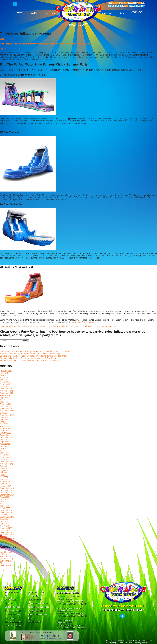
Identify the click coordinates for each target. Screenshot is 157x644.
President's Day (7, 559)
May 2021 (4, 477)
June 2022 (4, 448)
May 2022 (4, 451)
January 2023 (6, 433)
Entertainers (10, 618)
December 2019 (7, 513)
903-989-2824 (116, 6)
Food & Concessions (14, 622)
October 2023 (6, 413)
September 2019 (7, 517)
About (35, 13)
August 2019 (5, 519)
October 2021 (6, 466)
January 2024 (6, 406)
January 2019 (6, 530)
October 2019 (6, 515)
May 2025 (4, 378)
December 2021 (7, 462)
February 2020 (6, 510)
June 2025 (4, 375)
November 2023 (7, 411)
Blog (2, 39)
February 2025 (6, 384)
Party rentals (6, 556)
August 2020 (5, 497)
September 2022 (7, 442)
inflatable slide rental (9, 326)
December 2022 (7, 435)
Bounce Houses (12, 592)
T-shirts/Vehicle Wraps (38, 603)
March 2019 (5, 526)
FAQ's (122, 13)
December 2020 (7, 488)
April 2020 (4, 506)
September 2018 (7, 539)
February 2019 (6, 528)
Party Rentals (103, 326)
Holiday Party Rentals (37, 614)
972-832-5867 (137, 6)
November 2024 (7, 391)
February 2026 (6, 371)
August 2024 (5, 395)
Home (20, 12)
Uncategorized (6, 565)
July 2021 (4, 473)
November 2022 (7, 437)
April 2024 (4, 402)
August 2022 (5, 444)
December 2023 (7, 409)
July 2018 (4, 541)
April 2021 (4, 479)
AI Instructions (34, 622)
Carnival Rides (34, 596)
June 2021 (4, 475)
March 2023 (5, 428)
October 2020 (6, 493)
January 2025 (6, 386)
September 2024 (7, 393)
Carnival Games (12, 614)
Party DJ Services (36, 611)
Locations (105, 13)
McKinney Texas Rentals (38, 607)
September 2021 (7, 468)
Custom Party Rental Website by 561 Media (133, 643)
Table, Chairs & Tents (37, 592)
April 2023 (4, 426)
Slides (8, 596)
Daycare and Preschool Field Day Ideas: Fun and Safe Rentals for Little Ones (33, 356)
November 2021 (7, 464)
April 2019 (4, 524)
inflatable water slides (28, 326)
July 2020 (4, 499)
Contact (137, 12)
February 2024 (6, 404)
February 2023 (6, 431)
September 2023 (7, 415)
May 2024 (4, 400)
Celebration (5, 554)
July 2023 (4, 420)
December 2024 (7, 389)
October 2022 (6, 440)
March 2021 (5, 482)
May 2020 (4, 504)
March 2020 (5, 508)
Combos (8, 603)
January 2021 (6, 486)
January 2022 (6, 459)
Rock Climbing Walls (14, 625)
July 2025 (4, 373)
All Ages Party (91, 326)
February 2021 (6, 484)
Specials (50, 13)
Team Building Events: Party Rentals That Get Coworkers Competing (29, 360)
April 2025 (4, 380)
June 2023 (4, 422)
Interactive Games (13, 611)
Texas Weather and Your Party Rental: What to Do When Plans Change (30, 354)
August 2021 (5, 470)
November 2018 (7, 535)
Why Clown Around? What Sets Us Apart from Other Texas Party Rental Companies (35, 352)
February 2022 (6, 457)
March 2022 (5, 455)
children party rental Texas (50, 326)
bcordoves (15, 48)
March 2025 (5, 382)
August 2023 (5, 417)
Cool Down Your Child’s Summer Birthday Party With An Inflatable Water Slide (45, 44)
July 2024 (4, 397)
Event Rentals (6, 552)
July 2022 (4, 446)
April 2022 (4, 453)
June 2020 (4, 501)
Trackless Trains (35, 600)
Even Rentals (6, 561)
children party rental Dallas (73, 326)
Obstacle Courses (12, 607)
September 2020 (7, 495)
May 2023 (4, 424)
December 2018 (7, 532)
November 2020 (7, 490)
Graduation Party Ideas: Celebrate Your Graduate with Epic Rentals (29, 358)
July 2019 (4, 521)
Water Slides (10, 600)
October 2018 (6, 537)
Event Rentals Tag (116, 326)
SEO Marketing (111, 643)
